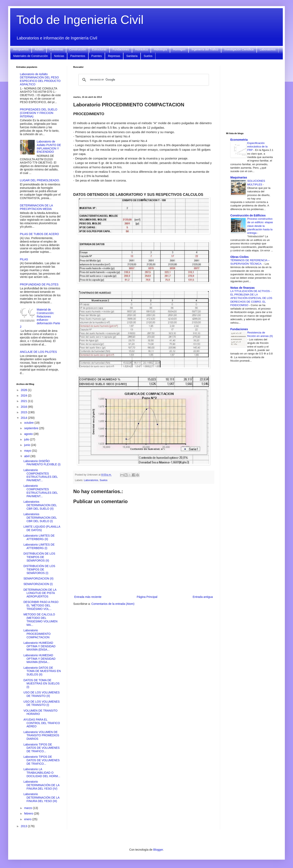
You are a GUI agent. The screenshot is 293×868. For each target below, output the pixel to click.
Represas (114, 56)
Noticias (59, 56)
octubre (29, 423)
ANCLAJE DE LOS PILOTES (38, 352)
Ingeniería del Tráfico (205, 49)
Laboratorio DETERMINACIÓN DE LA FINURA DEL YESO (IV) (41, 785)
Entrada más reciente (88, 597)
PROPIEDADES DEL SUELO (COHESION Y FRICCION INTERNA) (39, 113)
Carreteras (56, 49)
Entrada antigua (203, 597)
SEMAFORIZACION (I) (38, 584)
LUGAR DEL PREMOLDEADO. (40, 180)
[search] (143, 80)
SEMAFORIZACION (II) (38, 578)
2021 (24, 401)
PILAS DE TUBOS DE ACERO (39, 234)
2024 (24, 396)
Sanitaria (132, 56)
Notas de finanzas (243, 288)
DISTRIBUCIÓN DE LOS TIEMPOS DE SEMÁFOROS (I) (39, 569)
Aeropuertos (21, 49)
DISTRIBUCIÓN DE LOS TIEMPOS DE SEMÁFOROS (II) (39, 557)
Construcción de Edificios (248, 215)
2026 (24, 390)
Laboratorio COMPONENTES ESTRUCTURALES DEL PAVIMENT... (41, 475)
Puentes (97, 56)
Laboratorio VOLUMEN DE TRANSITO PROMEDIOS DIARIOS (41, 735)
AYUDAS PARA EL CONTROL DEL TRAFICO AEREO (42, 723)
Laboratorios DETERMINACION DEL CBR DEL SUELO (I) (40, 518)
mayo (28, 451)
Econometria (239, 140)
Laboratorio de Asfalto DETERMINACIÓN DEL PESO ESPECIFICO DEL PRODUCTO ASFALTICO (40, 79)
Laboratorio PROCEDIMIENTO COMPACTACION (37, 634)
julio (27, 439)
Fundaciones (121, 49)
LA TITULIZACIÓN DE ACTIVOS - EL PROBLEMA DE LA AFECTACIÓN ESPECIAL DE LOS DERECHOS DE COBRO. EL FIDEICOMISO (251, 298)
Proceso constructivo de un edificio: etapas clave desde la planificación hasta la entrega (260, 226)
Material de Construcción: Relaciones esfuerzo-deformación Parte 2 (40, 318)
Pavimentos (78, 56)
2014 (24, 418)
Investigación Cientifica (239, 49)
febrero (29, 813)
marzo (28, 808)
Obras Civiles (240, 257)
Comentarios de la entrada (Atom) (113, 604)
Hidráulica (141, 49)
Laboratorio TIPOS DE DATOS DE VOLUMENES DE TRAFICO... (42, 748)
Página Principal (147, 597)
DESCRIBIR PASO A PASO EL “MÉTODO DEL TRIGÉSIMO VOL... (41, 605)
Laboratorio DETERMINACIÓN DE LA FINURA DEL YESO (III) (41, 798)
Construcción (78, 49)
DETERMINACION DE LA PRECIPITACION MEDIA (36, 207)
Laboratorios (268, 49)
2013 (24, 826)
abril (27, 456)
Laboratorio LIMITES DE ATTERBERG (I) (39, 546)
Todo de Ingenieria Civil (80, 20)
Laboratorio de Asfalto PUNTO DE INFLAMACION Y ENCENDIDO (49, 147)
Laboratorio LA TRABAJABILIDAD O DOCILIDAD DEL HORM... (42, 773)
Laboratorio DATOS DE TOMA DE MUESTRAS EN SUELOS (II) (42, 671)
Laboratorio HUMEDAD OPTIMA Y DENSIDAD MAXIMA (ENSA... (39, 646)
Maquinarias (239, 177)
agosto (29, 434)
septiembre (32, 428)
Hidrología (160, 49)
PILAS (24, 259)
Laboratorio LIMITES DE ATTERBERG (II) (39, 537)
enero (28, 819)
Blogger (158, 850)
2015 (24, 412)
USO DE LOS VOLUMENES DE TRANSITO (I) (42, 703)
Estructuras (99, 49)
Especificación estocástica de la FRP (257, 147)
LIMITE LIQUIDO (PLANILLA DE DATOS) (42, 528)
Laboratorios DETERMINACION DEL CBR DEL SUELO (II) (40, 505)
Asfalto (39, 49)
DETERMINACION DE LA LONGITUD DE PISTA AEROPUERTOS (40, 593)
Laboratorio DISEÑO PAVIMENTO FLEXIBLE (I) (42, 463)
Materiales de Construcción (31, 56)
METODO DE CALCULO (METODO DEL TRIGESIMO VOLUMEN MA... (41, 620)
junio (27, 445)
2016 (24, 407)
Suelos (148, 56)
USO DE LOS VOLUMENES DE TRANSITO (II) (42, 694)
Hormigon (179, 49)
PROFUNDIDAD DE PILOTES (39, 284)
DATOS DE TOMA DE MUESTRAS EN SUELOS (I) (42, 684)
